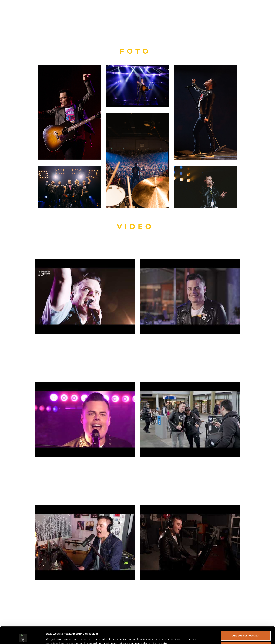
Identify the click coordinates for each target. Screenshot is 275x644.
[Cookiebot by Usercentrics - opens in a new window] (23, 637)
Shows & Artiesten (207, 10)
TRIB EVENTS (22, 10)
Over (235, 10)
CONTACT (253, 10)
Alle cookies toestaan (246, 620)
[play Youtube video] (85, 296)
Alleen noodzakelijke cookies (246, 631)
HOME (178, 10)
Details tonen (54, 637)
